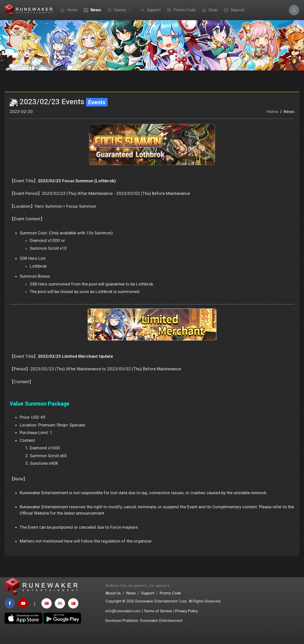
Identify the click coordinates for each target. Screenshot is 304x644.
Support (149, 10)
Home (68, 10)
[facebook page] (10, 611)
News (91, 10)
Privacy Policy (187, 619)
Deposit (233, 10)
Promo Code (180, 10)
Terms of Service (158, 619)
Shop (208, 10)
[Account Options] (294, 10)
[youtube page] (23, 611)
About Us (113, 601)
